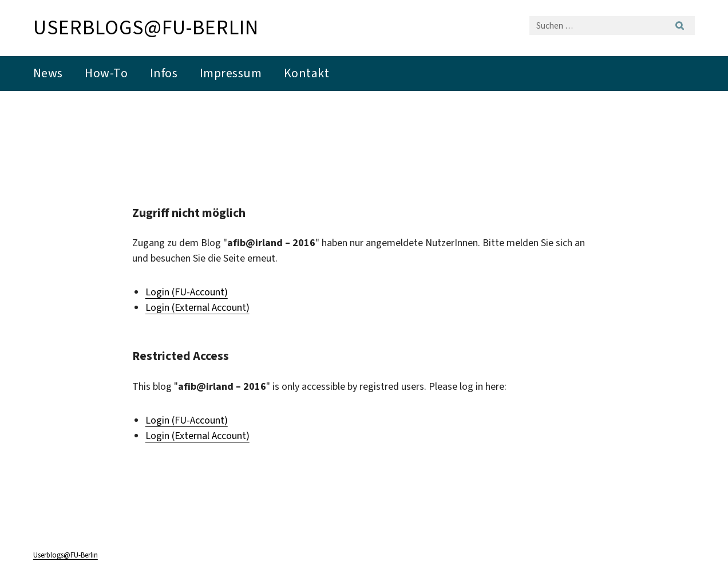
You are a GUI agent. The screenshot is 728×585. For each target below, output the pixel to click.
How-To (106, 73)
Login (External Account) (197, 307)
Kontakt (307, 73)
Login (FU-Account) (187, 292)
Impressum (231, 73)
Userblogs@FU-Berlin (146, 27)
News (48, 73)
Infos (164, 73)
